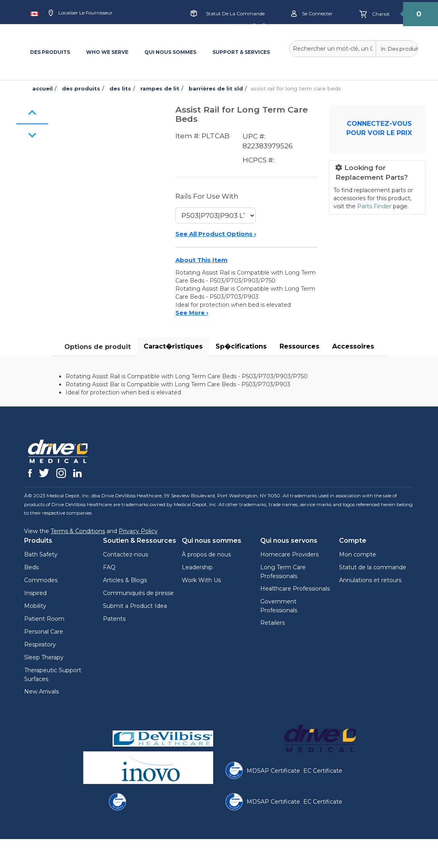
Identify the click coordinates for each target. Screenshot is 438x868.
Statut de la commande (235, 13)
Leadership (197, 567)
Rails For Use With (207, 196)
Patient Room (44, 619)
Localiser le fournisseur (81, 13)
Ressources (299, 346)
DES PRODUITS (50, 52)
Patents (114, 619)
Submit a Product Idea (135, 606)
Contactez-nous (125, 554)
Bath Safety (41, 554)
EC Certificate (323, 771)
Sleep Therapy (44, 657)
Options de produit (98, 347)
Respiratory (40, 644)
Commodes (41, 580)
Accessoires (353, 346)
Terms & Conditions (78, 531)
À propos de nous (206, 554)
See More (192, 313)
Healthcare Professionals (295, 589)
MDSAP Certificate (273, 771)
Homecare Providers (289, 554)
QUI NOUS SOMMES (170, 52)
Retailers (272, 623)
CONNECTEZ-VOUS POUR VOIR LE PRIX (379, 128)
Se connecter (312, 14)
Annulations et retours (370, 580)
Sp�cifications (241, 346)
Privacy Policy (138, 531)
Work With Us (201, 580)
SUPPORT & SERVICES (241, 52)
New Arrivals (41, 692)
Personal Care (44, 632)
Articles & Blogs (125, 580)
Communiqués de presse (138, 593)
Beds (31, 567)
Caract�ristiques (173, 346)
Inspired (35, 593)
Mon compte (358, 554)
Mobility (35, 606)
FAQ (109, 567)
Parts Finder (374, 206)
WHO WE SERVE (107, 52)
